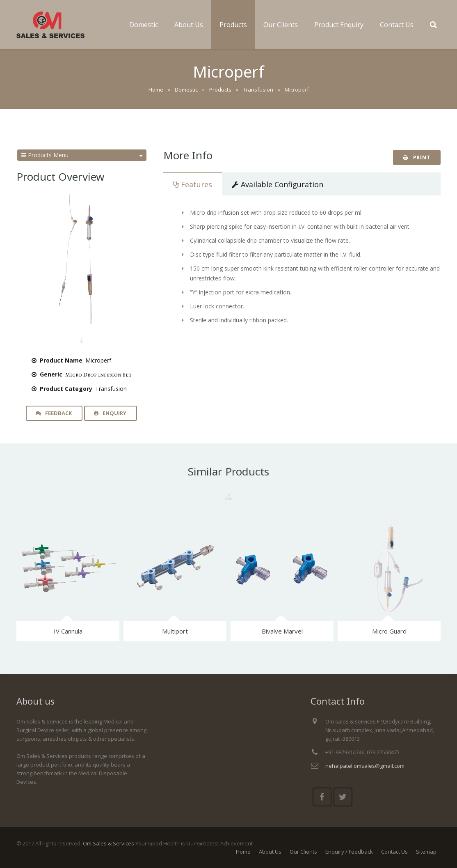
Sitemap (426, 852)
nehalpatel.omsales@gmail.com (365, 766)
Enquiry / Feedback (349, 852)
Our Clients (303, 852)
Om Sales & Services (109, 843)
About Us (270, 852)
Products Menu (82, 155)
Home (243, 852)
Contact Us (394, 852)
